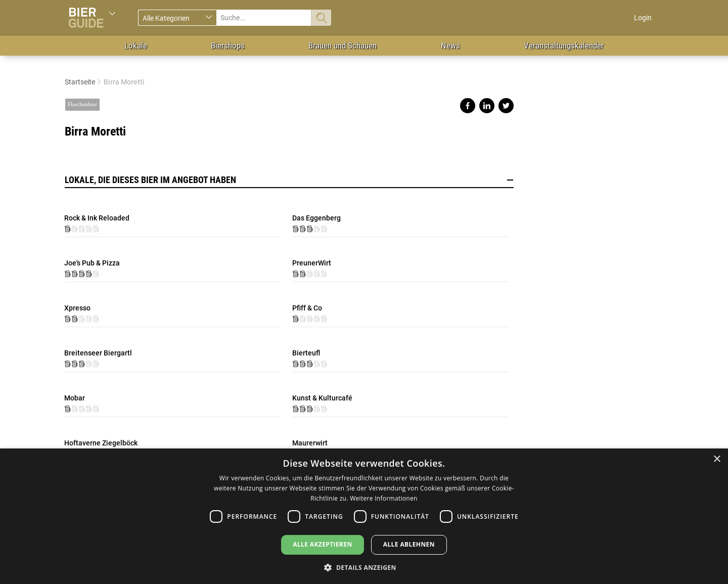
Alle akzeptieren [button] (323, 544)
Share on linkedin (487, 106)
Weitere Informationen (384, 498)
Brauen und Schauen (343, 46)
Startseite (80, 82)
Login (643, 18)
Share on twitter (506, 106)
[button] (364, 567)
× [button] (717, 459)
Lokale (136, 46)
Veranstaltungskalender (564, 46)
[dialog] (364, 516)
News (450, 46)
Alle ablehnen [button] (409, 544)
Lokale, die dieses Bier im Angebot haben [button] (289, 180)
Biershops (228, 46)
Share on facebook (468, 106)
